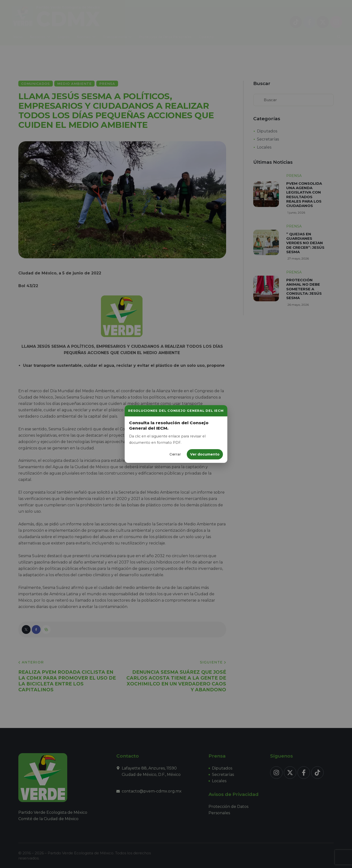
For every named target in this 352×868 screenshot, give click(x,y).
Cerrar (175, 454)
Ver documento (205, 454)
